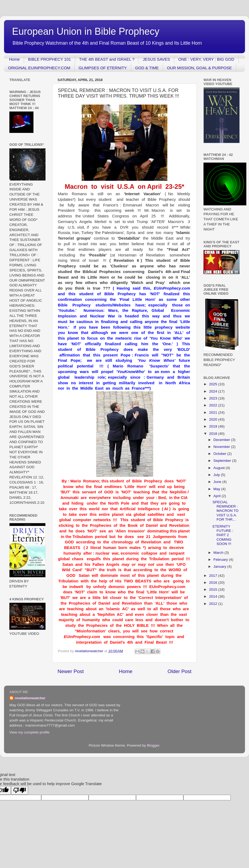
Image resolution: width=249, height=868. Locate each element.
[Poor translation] (20, 790)
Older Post (180, 671)
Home (14, 59)
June (218, 482)
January (220, 566)
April (218, 496)
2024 (214, 391)
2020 (214, 419)
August (220, 468)
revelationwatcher (30, 698)
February (221, 560)
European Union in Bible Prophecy (86, 31)
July (217, 475)
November (222, 447)
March (219, 553)
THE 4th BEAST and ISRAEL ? (107, 59)
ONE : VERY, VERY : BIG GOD (206, 59)
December (222, 440)
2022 (214, 405)
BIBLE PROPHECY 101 (50, 59)
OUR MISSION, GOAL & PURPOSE (199, 68)
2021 (214, 412)
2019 (214, 426)
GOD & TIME (147, 68)
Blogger (153, 745)
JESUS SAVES (156, 59)
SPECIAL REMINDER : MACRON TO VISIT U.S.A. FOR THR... (226, 511)
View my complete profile (29, 732)
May (217, 489)
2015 (214, 589)
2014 (214, 596)
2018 (214, 434)
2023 (214, 398)
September (223, 461)
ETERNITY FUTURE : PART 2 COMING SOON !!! (223, 535)
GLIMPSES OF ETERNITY (103, 68)
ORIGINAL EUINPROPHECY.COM (39, 68)
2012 (214, 604)
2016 (214, 583)
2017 (214, 576)
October (220, 454)
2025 (214, 384)
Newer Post (71, 671)
